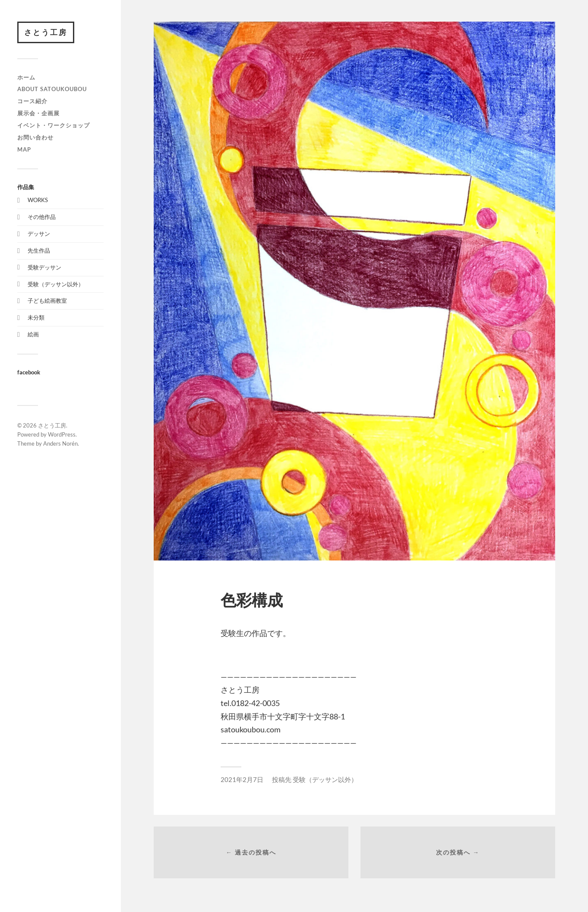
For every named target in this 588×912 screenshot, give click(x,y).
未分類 (36, 317)
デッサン (39, 234)
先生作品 (39, 250)
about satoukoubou (52, 89)
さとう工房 (46, 32)
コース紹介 (32, 101)
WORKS (38, 200)
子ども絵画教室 (47, 301)
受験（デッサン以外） (56, 284)
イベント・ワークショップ (54, 125)
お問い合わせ (35, 137)
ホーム (26, 77)
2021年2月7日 (242, 779)
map (24, 149)
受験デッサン (44, 267)
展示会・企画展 (38, 113)
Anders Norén (60, 443)
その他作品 (42, 217)
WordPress (62, 434)
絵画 (33, 334)
